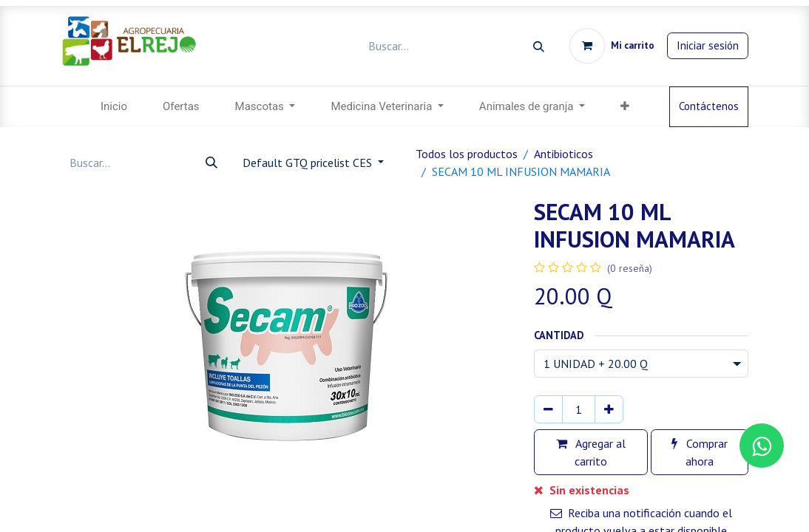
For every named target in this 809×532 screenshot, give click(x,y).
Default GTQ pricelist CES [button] (309, 163)
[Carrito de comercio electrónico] (612, 46)
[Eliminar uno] (548, 409)
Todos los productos (467, 154)
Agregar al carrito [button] (591, 452)
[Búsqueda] (539, 46)
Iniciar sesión (708, 45)
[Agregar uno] (609, 409)
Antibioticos (563, 154)
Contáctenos (709, 106)
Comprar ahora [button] (700, 452)
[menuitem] (114, 107)
